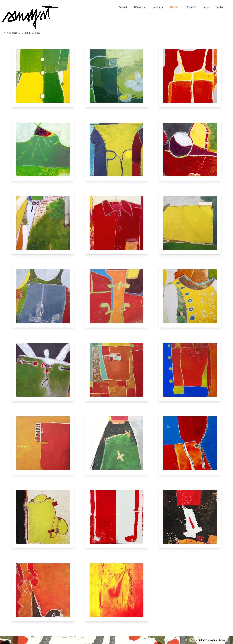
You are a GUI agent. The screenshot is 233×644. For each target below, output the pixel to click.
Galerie (174, 7)
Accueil (123, 7)
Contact (220, 7)
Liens (205, 7)
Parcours (158, 7)
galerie (12, 34)
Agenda (191, 7)
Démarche (140, 7)
